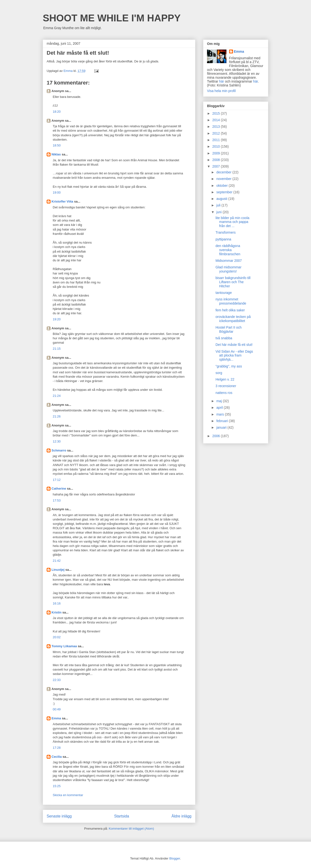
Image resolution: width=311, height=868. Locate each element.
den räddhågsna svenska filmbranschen (228, 250)
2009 (217, 153)
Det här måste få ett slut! (234, 345)
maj (219, 401)
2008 (217, 160)
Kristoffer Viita (62, 201)
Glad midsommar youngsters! (229, 269)
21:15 (57, 349)
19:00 (57, 192)
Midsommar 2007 (229, 261)
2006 (217, 436)
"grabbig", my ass (229, 366)
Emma (56, 718)
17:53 (57, 500)
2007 (217, 166)
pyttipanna (223, 239)
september (225, 192)
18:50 (57, 145)
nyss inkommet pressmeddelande (231, 301)
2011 (217, 140)
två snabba (224, 338)
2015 (217, 113)
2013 (217, 127)
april (220, 408)
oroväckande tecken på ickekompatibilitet (233, 319)
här (222, 81)
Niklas (56, 154)
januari (222, 427)
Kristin (56, 612)
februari (222, 421)
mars (220, 414)
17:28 (57, 748)
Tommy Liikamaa (64, 646)
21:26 (57, 416)
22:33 (57, 680)
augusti (222, 199)
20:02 (57, 637)
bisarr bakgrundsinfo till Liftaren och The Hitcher (233, 282)
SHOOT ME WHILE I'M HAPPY (112, 18)
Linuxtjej (58, 570)
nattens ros (224, 393)
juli (219, 205)
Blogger (175, 858)
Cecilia (57, 757)
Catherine (59, 489)
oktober (222, 186)
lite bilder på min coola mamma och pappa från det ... (232, 222)
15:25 (57, 786)
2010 (217, 146)
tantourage (224, 293)
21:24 (57, 396)
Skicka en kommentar (68, 795)
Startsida (122, 816)
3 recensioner (226, 386)
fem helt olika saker (230, 310)
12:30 (57, 441)
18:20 (57, 112)
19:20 (57, 319)
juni (219, 212)
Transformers (226, 232)
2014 (217, 120)
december (224, 172)
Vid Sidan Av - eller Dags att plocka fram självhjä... (234, 356)
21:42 (57, 561)
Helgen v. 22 (225, 379)
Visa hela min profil (221, 91)
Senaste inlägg (59, 816)
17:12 (57, 480)
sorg (219, 373)
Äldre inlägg (181, 816)
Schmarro (59, 450)
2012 (217, 133)
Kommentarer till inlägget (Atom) (131, 829)
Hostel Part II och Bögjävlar (229, 329)
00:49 (57, 709)
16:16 (57, 603)
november (224, 179)
